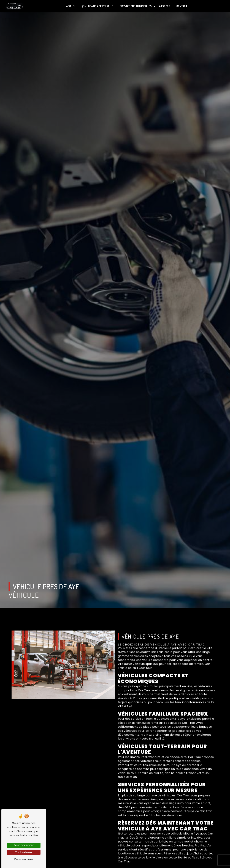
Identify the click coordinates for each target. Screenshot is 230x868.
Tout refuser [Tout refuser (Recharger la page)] (24, 852)
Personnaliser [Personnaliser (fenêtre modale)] (24, 859)
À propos (165, 6)
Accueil (71, 6)
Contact (182, 6)
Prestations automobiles (136, 6)
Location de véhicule (98, 6)
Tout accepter (24, 845)
